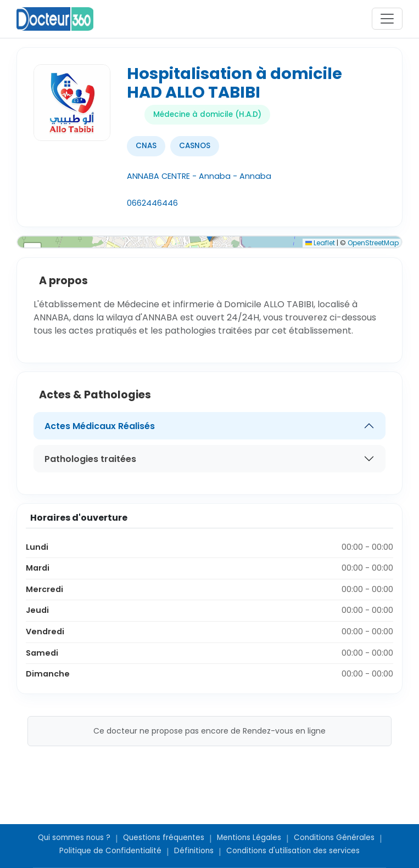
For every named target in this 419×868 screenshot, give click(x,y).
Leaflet (320, 243)
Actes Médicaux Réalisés (100, 426)
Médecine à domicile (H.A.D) (207, 114)
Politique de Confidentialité (110, 851)
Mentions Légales (249, 838)
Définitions (194, 851)
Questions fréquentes (164, 838)
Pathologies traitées (90, 459)
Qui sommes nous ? (74, 838)
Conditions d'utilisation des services (293, 851)
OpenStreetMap (373, 243)
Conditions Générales (334, 838)
